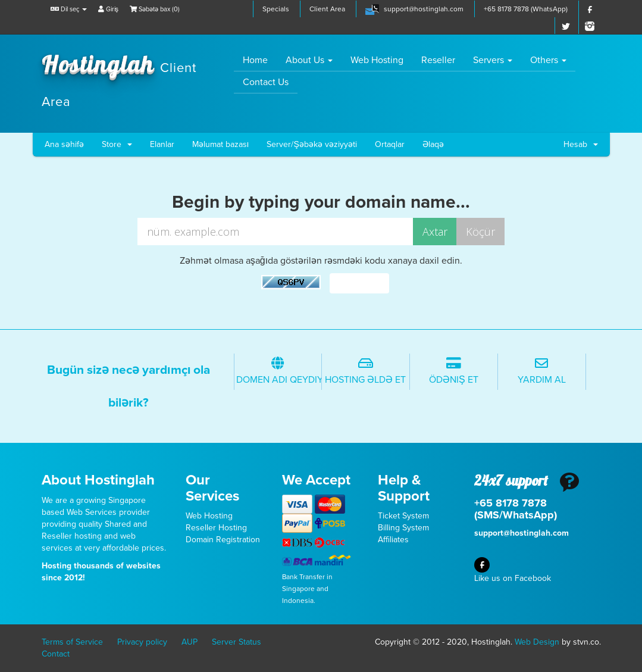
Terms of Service (72, 642)
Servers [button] (493, 60)
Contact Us (266, 82)
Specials (276, 9)
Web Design (537, 642)
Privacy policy (142, 642)
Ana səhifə (64, 144)
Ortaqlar (390, 144)
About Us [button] (309, 60)
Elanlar (162, 144)
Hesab (581, 144)
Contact (56, 654)
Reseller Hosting (216, 528)
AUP (190, 642)
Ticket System (403, 516)
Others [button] (548, 60)
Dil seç (69, 9)
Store (117, 144)
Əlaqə (433, 144)
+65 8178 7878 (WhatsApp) (526, 9)
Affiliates (393, 540)
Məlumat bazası (221, 144)
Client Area (327, 9)
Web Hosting (377, 60)
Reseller (438, 60)
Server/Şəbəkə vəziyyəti (311, 144)
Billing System (403, 528)
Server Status (237, 642)
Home (260, 60)
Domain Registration (223, 540)
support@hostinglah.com (424, 9)
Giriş (109, 9)
